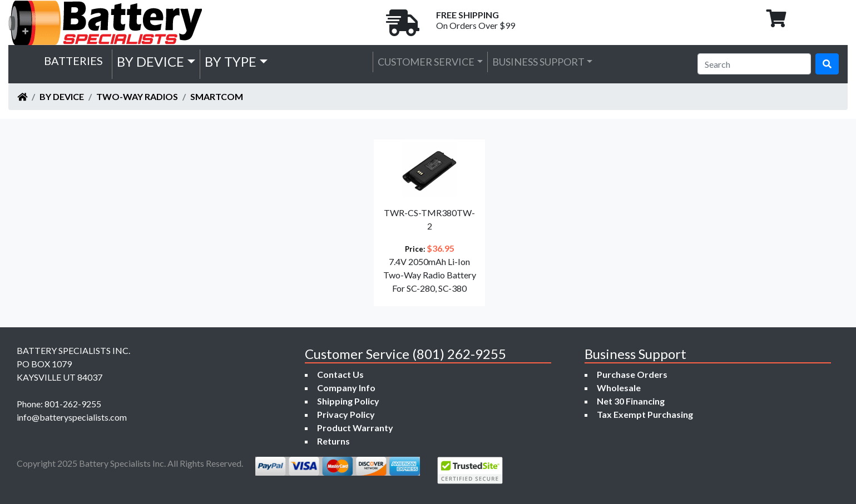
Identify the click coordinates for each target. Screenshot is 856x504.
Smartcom (217, 96)
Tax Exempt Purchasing (645, 414)
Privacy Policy (346, 414)
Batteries (73, 61)
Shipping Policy (348, 401)
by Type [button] (231, 61)
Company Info (346, 388)
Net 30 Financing (631, 401)
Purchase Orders (632, 374)
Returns (333, 441)
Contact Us (340, 374)
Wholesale (619, 388)
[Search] (754, 64)
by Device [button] (150, 61)
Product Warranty (355, 428)
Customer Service (426, 62)
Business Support (538, 62)
